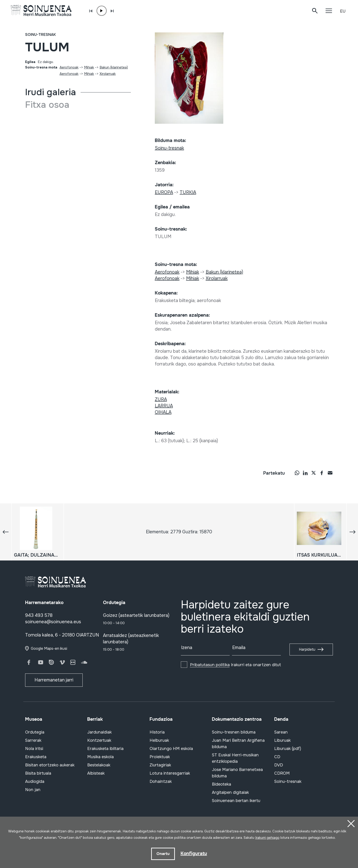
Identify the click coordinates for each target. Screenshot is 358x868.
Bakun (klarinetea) (114, 67)
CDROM (282, 773)
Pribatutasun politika (210, 665)
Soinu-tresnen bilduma (234, 732)
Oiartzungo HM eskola (171, 749)
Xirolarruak (108, 74)
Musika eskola (100, 757)
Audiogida (35, 781)
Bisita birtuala (38, 773)
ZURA (161, 399)
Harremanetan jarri (54, 680)
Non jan (33, 790)
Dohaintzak (161, 781)
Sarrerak (33, 740)
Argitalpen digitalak (230, 792)
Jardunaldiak (99, 732)
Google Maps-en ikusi (49, 648)
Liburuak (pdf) (288, 749)
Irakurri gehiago (267, 838)
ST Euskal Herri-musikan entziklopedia (235, 758)
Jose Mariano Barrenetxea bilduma (237, 773)
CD (277, 757)
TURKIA (188, 192)
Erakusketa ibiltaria (105, 749)
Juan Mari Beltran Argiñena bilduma (238, 744)
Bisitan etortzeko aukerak (50, 765)
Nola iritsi (34, 749)
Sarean (281, 732)
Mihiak (89, 67)
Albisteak (96, 773)
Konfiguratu (194, 854)
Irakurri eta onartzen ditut (236, 665)
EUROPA (164, 192)
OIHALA (163, 412)
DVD (279, 765)
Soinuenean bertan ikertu (236, 801)
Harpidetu (307, 649)
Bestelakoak (99, 765)
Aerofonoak (69, 67)
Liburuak (282, 740)
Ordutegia (35, 732)
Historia (157, 732)
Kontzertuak (99, 740)
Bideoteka (221, 784)
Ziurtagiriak (160, 765)
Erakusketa (36, 757)
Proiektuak (160, 757)
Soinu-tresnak (40, 35)
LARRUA (164, 406)
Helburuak (159, 740)
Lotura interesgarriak (170, 773)
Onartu (163, 854)
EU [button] (343, 11)
